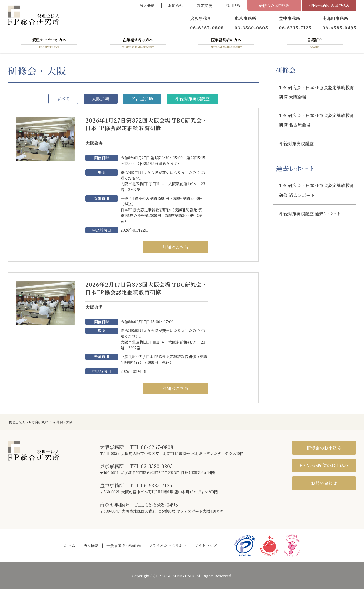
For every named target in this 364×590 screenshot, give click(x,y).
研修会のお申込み (274, 5)
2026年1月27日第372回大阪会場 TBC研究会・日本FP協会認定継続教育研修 (208, 125)
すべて (63, 100)
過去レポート (295, 169)
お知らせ (176, 5)
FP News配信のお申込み (324, 467)
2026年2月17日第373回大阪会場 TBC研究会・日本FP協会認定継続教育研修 (208, 289)
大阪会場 (101, 100)
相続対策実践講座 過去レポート (310, 215)
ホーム (69, 546)
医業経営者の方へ (226, 44)
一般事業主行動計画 (123, 546)
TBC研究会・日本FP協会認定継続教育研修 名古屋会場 (317, 121)
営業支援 (204, 5)
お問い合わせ (324, 484)
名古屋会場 (142, 100)
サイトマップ (206, 546)
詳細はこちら (175, 248)
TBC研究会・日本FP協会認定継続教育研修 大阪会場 (317, 93)
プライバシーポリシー (168, 546)
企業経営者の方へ (138, 44)
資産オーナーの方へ (49, 44)
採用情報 (233, 5)
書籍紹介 (315, 44)
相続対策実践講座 (192, 100)
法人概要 (147, 5)
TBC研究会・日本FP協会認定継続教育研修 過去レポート (317, 191)
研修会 (286, 71)
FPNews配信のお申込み (329, 5)
